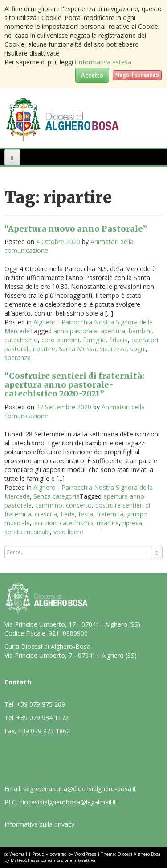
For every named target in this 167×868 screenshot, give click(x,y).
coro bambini (60, 340)
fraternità (110, 514)
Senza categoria (57, 496)
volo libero (69, 532)
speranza (18, 358)
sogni (138, 349)
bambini (140, 331)
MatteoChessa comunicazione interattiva (53, 860)
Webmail (18, 854)
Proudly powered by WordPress (64, 854)
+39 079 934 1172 (43, 718)
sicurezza (113, 349)
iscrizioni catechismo (63, 523)
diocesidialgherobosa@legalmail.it (68, 802)
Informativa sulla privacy (39, 824)
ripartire (44, 349)
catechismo (21, 340)
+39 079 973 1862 (44, 731)
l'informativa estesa (103, 62)
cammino (49, 505)
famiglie (94, 340)
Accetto (92, 75)
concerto (79, 505)
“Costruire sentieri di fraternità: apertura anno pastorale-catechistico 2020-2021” (74, 385)
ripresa (132, 523)
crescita (46, 514)
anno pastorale (75, 331)
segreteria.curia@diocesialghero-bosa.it (80, 789)
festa (86, 514)
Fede (68, 514)
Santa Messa (77, 349)
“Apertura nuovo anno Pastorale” (76, 229)
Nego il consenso (137, 75)
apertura (113, 331)
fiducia (118, 340)
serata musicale (27, 532)
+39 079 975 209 (41, 704)
